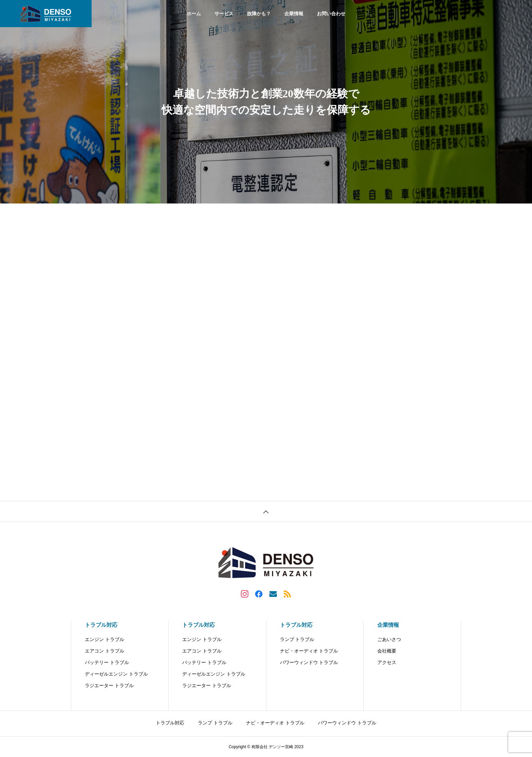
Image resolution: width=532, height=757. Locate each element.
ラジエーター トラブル (109, 685)
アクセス (387, 662)
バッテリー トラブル (107, 662)
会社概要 (387, 651)
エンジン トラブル (104, 639)
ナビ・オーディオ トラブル (309, 651)
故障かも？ (259, 14)
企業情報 (294, 14)
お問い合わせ (331, 14)
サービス (224, 14)
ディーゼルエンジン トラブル (116, 674)
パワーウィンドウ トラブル (309, 662)
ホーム (194, 14)
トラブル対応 (101, 625)
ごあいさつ (389, 639)
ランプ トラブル (297, 639)
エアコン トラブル (104, 651)
